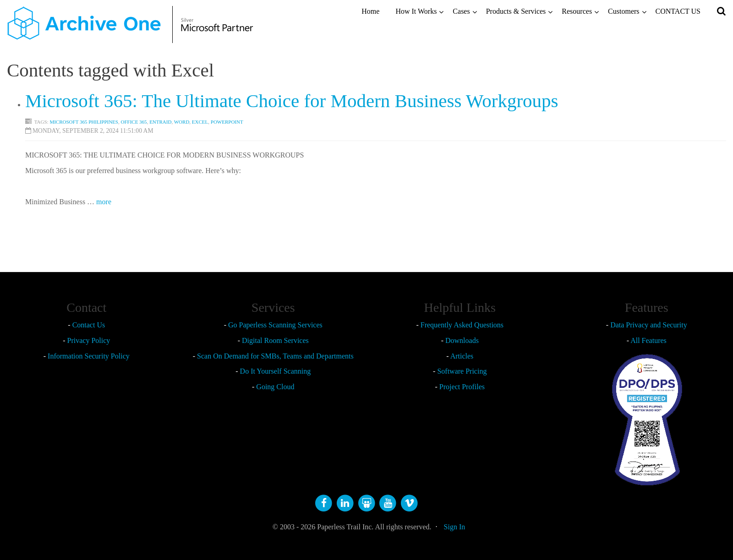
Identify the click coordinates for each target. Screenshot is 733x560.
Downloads (462, 340)
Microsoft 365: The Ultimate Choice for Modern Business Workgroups (292, 101)
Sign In (455, 527)
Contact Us (89, 325)
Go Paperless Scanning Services (275, 325)
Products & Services (516, 11)
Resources (577, 11)
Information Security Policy (89, 356)
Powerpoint (227, 122)
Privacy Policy (89, 340)
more (104, 202)
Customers (624, 11)
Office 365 (134, 122)
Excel (200, 122)
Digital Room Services (275, 340)
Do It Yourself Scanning (276, 371)
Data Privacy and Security (649, 325)
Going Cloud (275, 387)
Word (182, 122)
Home (370, 11)
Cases (461, 11)
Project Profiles (462, 387)
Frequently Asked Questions (462, 325)
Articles (462, 356)
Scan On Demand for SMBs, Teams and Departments (275, 356)
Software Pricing (462, 371)
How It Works (416, 11)
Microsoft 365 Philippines (84, 122)
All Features (648, 340)
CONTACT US (678, 11)
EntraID (160, 122)
